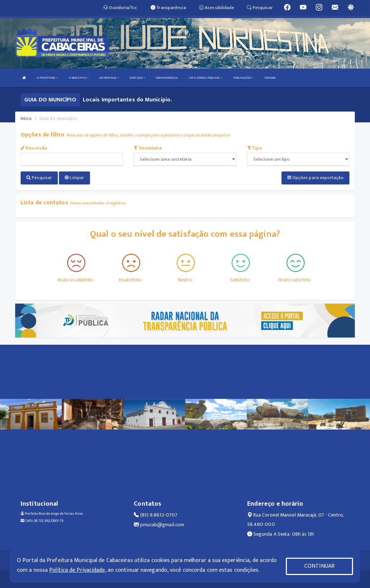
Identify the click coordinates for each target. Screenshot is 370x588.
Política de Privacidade (77, 570)
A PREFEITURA (47, 78)
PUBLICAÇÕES (244, 78)
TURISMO (270, 78)
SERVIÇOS (137, 78)
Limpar (74, 178)
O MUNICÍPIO (79, 78)
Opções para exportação (315, 178)
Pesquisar (39, 178)
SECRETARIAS (109, 78)
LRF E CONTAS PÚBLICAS (205, 78)
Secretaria (148, 148)
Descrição (34, 148)
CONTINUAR (319, 566)
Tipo (255, 148)
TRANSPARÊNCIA (167, 78)
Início (26, 118)
